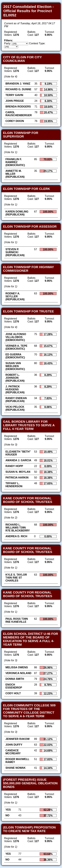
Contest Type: (37, 43)
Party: (8, 43)
